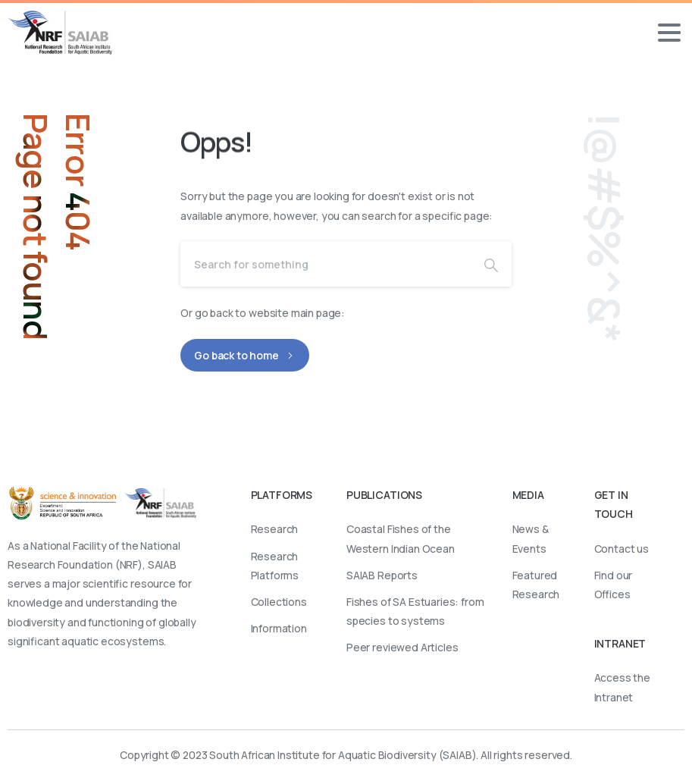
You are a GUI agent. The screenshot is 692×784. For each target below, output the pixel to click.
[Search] (326, 264)
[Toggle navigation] (669, 33)
